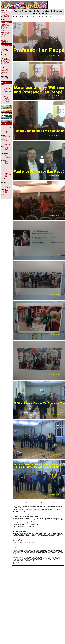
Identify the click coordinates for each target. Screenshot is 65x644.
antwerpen (7, 150)
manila (6, 138)
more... (6, 134)
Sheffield (6, 98)
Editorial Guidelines (5, 17)
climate (6, 190)
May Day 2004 (4, 38)
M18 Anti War (4, 28)
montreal (6, 143)
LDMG (3, 65)
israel (9, 180)
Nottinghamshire (8, 95)
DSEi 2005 (4, 35)
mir (5, 196)
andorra (6, 148)
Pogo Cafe (4, 53)
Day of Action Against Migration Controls (6, 33)
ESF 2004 (3, 36)
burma (6, 137)
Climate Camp (4, 74)
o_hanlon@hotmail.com (23, 564)
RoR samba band (5, 63)
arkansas (7, 173)
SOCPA (3, 31)
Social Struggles (43, 17)
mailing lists (7, 187)
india (6, 169)
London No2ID (4, 70)
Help (6, 18)
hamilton (6, 141)
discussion (7, 184)
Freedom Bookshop (6, 59)
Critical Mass (4, 78)
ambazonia (7, 130)
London (49, 17)
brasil (9, 156)
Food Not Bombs (5, 69)
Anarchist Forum (5, 80)
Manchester (7, 94)
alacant (6, 147)
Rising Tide (4, 58)
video (6, 193)
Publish (3, 18)
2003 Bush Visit (5, 39)
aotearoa (6, 163)
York (5, 101)
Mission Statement (5, 15)
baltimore (7, 176)
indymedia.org (8, 127)
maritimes (7, 142)
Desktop (3, 12)
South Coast (7, 100)
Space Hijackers (5, 64)
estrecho (6, 132)
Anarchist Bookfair (5, 79)
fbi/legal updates (6, 186)
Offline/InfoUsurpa (5, 56)
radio (6, 192)
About (3, 14)
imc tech (6, 197)
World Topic (7, 102)
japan (9, 137)
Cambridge (7, 91)
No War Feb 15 (5, 42)
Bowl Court (4, 49)
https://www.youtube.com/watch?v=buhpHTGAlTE (25, 547)
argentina (7, 155)
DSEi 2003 (4, 40)
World (52, 17)
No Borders (4, 57)
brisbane (6, 164)
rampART (3, 48)
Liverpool (6, 93)
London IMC (5, 10)
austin (9, 174)
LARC (3, 52)
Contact (6, 14)
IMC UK (3, 85)
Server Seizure (4, 37)
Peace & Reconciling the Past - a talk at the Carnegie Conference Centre (38, 12)
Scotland (6, 97)
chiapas (6, 157)
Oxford (6, 96)
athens (6, 151)
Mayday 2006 (4, 29)
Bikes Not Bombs (5, 73)
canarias (6, 131)
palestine (6, 181)
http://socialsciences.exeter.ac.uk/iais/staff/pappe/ (25, 543)
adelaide (6, 161)
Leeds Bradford (7, 92)
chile (9, 157)
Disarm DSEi (4, 68)
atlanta (6, 174)
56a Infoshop (4, 51)
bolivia (6, 156)
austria (9, 151)
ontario (6, 144)
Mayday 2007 (4, 24)
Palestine (31, 17)
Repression (36, 17)
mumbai (9, 169)
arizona (6, 172)
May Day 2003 (4, 41)
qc (8, 138)
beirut (6, 180)
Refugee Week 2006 (6, 30)
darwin (9, 165)
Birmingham (7, 87)
